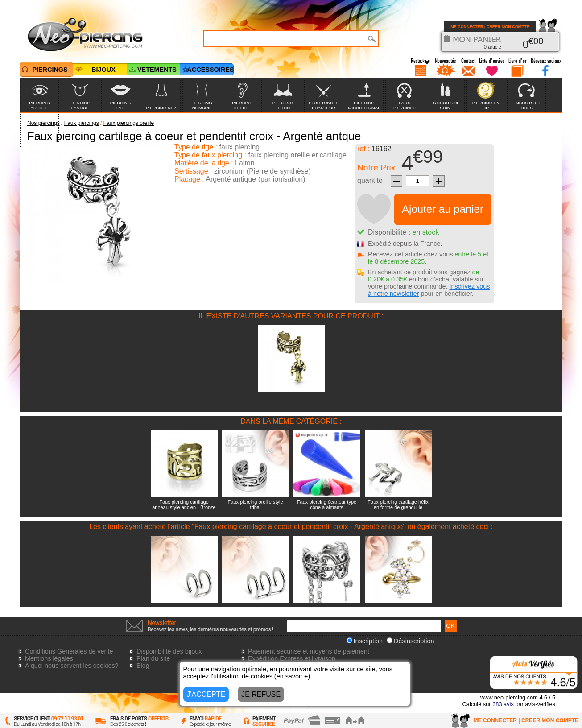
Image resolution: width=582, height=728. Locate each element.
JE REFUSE (261, 694)
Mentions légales (49, 658)
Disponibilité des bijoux (169, 651)
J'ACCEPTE (206, 694)
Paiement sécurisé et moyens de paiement (309, 651)
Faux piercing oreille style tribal (255, 505)
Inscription (365, 641)
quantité (370, 180)
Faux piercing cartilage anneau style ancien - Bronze (184, 505)
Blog (143, 666)
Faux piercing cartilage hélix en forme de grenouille (398, 505)
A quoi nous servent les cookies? (72, 666)
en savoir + (292, 676)
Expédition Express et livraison (292, 658)
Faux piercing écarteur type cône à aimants (327, 505)
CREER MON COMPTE (508, 27)
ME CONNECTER (467, 27)
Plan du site (153, 658)
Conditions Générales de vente (69, 651)
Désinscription (410, 641)
